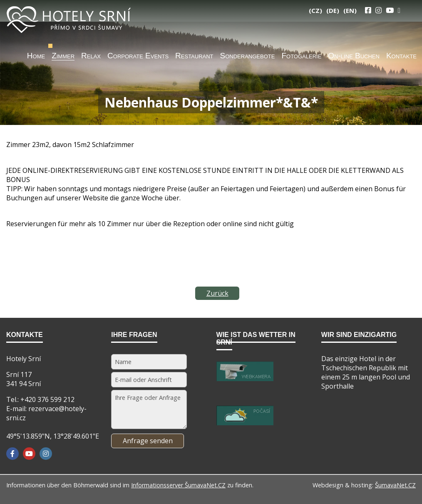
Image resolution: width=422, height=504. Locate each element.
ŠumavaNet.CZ (395, 485)
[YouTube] (390, 10)
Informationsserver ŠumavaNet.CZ (178, 485)
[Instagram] (379, 10)
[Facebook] (12, 454)
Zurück (217, 293)
